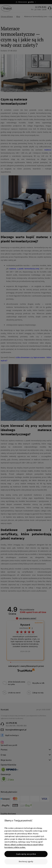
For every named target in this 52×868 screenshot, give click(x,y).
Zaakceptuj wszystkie (26, 854)
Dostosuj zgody (26, 861)
